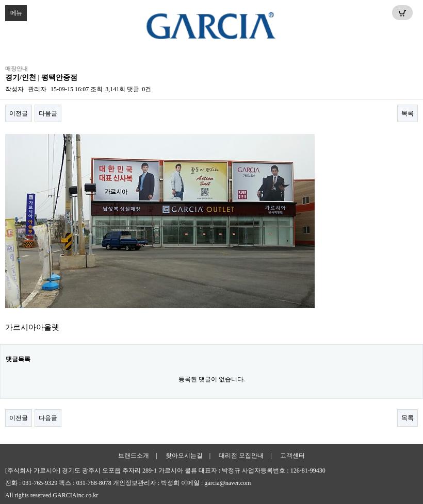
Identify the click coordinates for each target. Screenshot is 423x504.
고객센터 (292, 456)
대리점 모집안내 (241, 456)
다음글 (48, 113)
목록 (408, 113)
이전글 (19, 113)
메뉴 (13, 11)
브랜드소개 (134, 456)
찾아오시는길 (184, 456)
